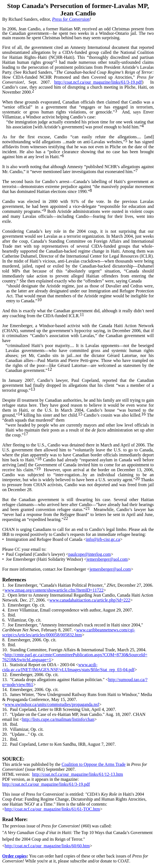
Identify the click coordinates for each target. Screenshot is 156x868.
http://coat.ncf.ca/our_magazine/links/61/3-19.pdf (98, 82)
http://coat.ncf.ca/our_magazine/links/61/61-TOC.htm (52, 809)
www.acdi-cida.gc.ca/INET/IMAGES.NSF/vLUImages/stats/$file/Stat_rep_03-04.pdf (68, 667)
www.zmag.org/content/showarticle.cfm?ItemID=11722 (54, 590)
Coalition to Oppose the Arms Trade (94, 764)
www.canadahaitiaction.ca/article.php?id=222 (90, 600)
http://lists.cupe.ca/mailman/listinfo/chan (58, 719)
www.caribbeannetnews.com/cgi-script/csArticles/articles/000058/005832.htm (69, 632)
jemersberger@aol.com (107, 559)
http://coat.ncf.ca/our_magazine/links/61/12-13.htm (77, 774)
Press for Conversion (71, 19)
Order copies (14, 856)
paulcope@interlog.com (89, 554)
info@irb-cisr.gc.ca (103, 539)
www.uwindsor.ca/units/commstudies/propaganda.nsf (52, 704)
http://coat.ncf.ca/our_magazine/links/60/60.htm (47, 846)
